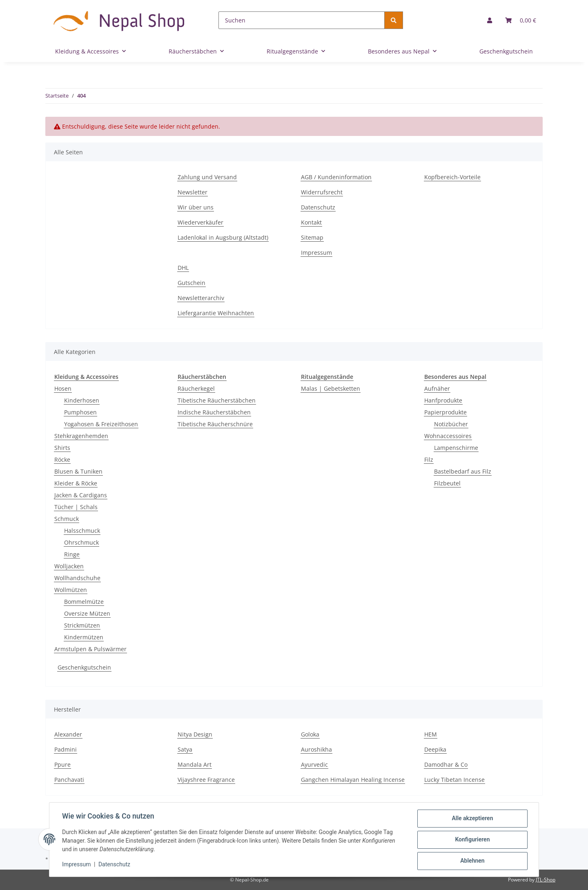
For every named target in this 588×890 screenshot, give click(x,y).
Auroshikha (316, 749)
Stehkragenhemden (81, 436)
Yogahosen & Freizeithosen (101, 424)
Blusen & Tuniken (78, 471)
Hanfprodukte (443, 400)
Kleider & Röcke (76, 483)
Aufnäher (437, 388)
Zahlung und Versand (207, 177)
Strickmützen (82, 625)
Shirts (62, 448)
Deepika (435, 749)
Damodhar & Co (446, 764)
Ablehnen (472, 861)
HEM (431, 734)
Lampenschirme (456, 448)
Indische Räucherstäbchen (214, 412)
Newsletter (193, 192)
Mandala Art (195, 764)
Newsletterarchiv (201, 298)
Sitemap (312, 237)
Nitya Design (195, 734)
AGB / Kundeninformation (336, 177)
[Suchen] (302, 20)
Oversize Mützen (87, 613)
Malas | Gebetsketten (331, 388)
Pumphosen (80, 412)
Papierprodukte (445, 412)
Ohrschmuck (81, 542)
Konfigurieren (472, 840)
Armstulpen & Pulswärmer (90, 649)
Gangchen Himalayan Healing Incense (353, 780)
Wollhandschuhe (77, 578)
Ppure (62, 764)
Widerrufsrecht (322, 192)
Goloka (310, 734)
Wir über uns (196, 207)
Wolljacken (69, 566)
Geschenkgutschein (84, 667)
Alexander (68, 734)
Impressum (316, 253)
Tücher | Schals (76, 507)
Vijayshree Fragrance (206, 780)
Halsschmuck (82, 531)
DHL (183, 268)
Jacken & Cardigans (81, 495)
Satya (185, 749)
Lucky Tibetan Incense (454, 780)
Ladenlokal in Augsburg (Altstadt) (223, 237)
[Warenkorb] (521, 20)
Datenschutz (318, 207)
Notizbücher (451, 424)
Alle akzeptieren (472, 819)
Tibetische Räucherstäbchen (217, 400)
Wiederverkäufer (200, 222)
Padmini (66, 749)
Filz (429, 459)
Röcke (62, 459)
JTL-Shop (546, 880)
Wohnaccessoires (448, 436)
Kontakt (311, 222)
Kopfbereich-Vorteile (452, 177)
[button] (490, 20)
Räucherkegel (196, 388)
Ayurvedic (314, 764)
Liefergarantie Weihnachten (216, 313)
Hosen (63, 388)
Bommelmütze (84, 602)
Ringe (72, 554)
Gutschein (192, 283)
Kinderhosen (82, 400)
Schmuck (67, 519)
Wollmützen (71, 590)
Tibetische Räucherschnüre (215, 424)
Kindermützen (84, 637)
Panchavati (69, 780)
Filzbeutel (447, 483)
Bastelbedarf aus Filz (463, 471)
